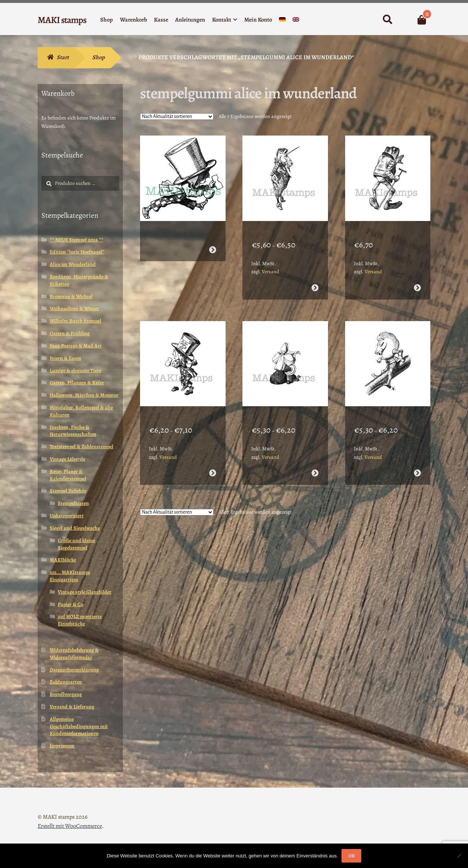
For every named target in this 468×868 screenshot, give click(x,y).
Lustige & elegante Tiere (76, 371)
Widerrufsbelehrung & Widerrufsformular (74, 654)
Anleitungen (190, 20)
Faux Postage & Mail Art (76, 346)
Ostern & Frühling (70, 333)
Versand (271, 263)
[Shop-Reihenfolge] (177, 117)
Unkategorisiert (67, 516)
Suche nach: (387, 20)
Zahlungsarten (66, 682)
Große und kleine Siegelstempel (76, 544)
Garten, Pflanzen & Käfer (77, 383)
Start (63, 57)
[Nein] (459, 856)
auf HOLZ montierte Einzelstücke (80, 620)
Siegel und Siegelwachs (75, 528)
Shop (107, 20)
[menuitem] (282, 21)
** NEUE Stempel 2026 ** (77, 240)
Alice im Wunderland (73, 264)
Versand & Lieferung (72, 707)
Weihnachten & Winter (74, 309)
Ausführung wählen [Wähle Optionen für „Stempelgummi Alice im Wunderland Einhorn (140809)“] (315, 279)
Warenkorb (133, 20)
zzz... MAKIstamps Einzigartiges (70, 576)
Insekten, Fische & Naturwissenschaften (73, 431)
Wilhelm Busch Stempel (76, 321)
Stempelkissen (73, 503)
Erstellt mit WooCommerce (70, 826)
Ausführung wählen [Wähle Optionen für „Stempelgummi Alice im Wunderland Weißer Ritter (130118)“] (417, 455)
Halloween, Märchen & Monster (84, 395)
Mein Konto (258, 20)
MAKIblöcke (63, 560)
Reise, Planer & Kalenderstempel (68, 475)
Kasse (161, 20)
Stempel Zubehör (68, 491)
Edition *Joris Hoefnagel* (77, 252)
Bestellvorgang (66, 694)
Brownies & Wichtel (71, 296)
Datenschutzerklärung (74, 670)
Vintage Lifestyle (67, 459)
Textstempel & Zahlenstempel (82, 447)
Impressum (62, 746)
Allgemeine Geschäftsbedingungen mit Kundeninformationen (79, 726)
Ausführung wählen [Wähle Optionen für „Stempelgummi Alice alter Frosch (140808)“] (417, 279)
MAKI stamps (62, 20)
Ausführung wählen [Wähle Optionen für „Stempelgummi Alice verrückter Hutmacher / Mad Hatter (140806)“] (212, 455)
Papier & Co (71, 604)
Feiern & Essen (65, 358)
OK (352, 856)
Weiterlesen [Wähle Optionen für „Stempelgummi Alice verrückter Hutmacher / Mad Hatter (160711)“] (212, 241)
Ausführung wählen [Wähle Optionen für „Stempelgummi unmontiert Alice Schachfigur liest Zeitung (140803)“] (315, 455)
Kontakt (222, 20)
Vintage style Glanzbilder (85, 592)
